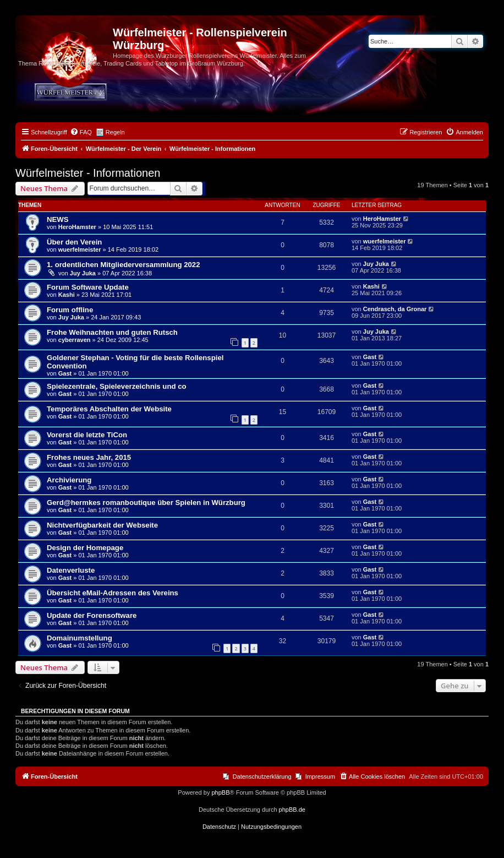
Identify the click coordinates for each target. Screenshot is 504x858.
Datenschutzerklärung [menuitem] (262, 776)
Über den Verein (74, 242)
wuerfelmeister (80, 249)
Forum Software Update (88, 287)
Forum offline (70, 310)
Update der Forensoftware (92, 615)
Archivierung (69, 480)
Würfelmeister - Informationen (88, 173)
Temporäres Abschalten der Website (109, 409)
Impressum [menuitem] (320, 776)
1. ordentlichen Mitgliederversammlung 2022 (124, 265)
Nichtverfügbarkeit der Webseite (102, 525)
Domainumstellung (80, 638)
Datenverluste (71, 570)
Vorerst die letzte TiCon (87, 435)
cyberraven (75, 340)
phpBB (220, 792)
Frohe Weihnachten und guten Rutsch (112, 332)
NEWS (58, 219)
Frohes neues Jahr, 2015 (89, 457)
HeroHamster (77, 227)
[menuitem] (81, 132)
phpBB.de (292, 810)
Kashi (67, 295)
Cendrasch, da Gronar (395, 309)
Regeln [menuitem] (115, 132)
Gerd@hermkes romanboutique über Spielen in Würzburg (146, 503)
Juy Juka (83, 273)
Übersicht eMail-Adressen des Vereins (113, 593)
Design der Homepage (85, 548)
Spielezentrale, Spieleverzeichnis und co (117, 386)
